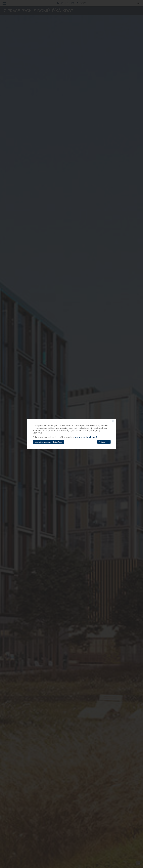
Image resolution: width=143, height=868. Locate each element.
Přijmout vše (104, 442)
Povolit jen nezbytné (42, 442)
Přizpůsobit (58, 442)
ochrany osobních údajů (86, 437)
